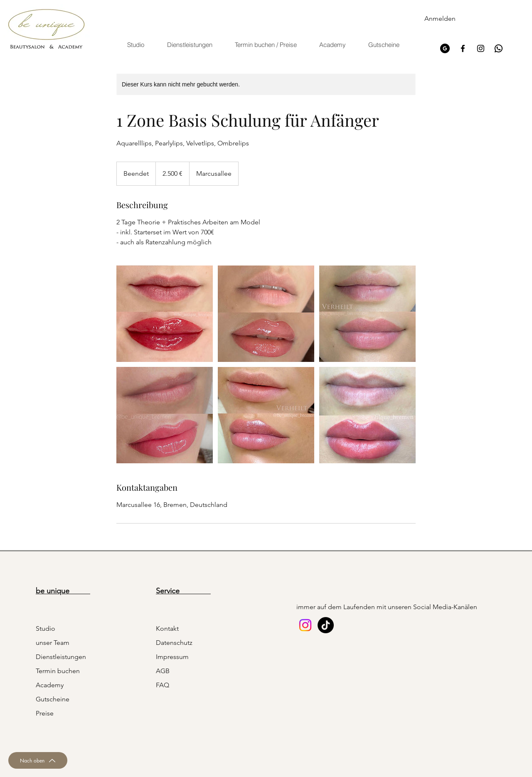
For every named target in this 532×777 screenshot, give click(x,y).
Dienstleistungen (61, 657)
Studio (46, 628)
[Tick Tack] (326, 625)
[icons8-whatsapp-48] (499, 48)
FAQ (163, 685)
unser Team (53, 643)
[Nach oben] (38, 760)
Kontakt (167, 628)
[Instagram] (481, 48)
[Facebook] (463, 48)
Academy (50, 685)
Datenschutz (174, 643)
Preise (45, 713)
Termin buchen (58, 671)
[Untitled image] (165, 314)
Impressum (172, 657)
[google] (445, 48)
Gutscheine (53, 699)
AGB (163, 671)
